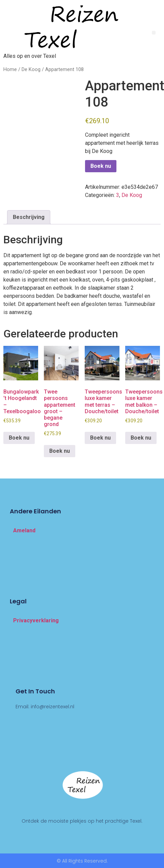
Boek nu (101, 166)
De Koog (31, 69)
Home (10, 69)
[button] (154, 33)
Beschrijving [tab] (29, 217)
